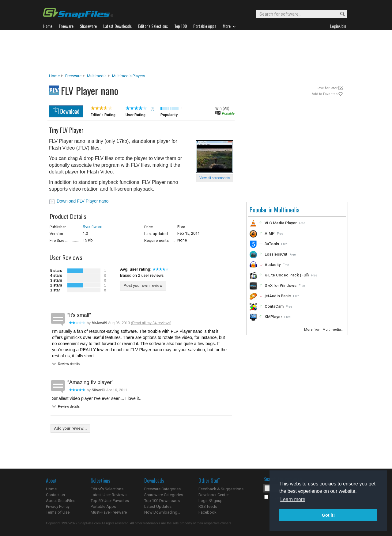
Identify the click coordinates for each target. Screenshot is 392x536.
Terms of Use (58, 512)
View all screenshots (215, 178)
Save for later (327, 88)
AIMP (270, 233)
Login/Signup (211, 501)
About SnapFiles (61, 501)
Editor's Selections (107, 489)
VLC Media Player (281, 223)
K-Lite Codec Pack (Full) (287, 275)
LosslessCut (276, 254)
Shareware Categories (164, 495)
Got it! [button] (328, 515)
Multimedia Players (129, 76)
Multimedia (97, 76)
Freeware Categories (162, 489)
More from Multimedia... (324, 330)
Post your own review (143, 285)
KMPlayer (273, 317)
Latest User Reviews (109, 495)
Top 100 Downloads (162, 501)
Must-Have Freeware (109, 512)
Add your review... (70, 428)
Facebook (207, 512)
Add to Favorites (325, 94)
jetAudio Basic (278, 296)
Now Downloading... (162, 512)
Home (54, 76)
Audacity (273, 265)
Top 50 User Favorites (110, 501)
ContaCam (274, 306)
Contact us (55, 495)
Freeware (73, 76)
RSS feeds (208, 506)
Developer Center (214, 495)
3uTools (272, 244)
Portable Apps (103, 506)
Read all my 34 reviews (151, 323)
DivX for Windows (281, 285)
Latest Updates (158, 506)
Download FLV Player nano (83, 201)
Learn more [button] (293, 499)
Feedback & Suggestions (221, 489)
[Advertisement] (196, 52)
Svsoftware (92, 227)
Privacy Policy (58, 506)
